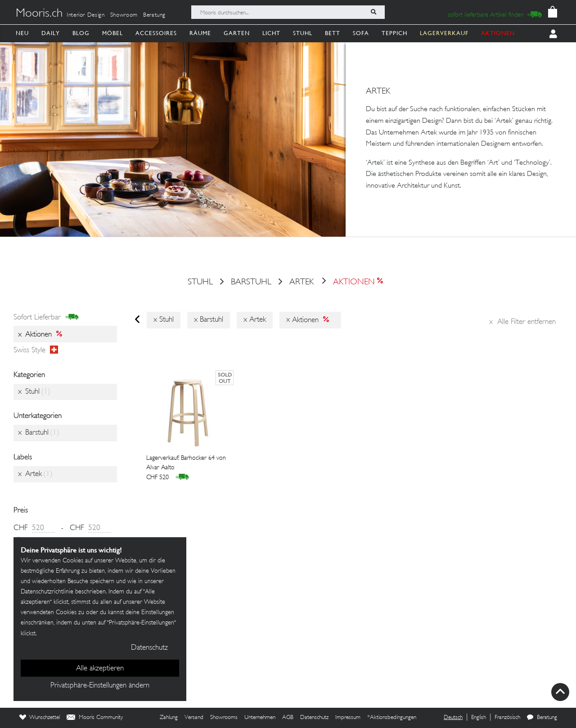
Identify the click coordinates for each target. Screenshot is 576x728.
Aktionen (352, 283)
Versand (194, 718)
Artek (301, 283)
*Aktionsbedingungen (392, 718)
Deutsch (453, 718)
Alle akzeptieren (100, 669)
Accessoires (156, 33)
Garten (237, 33)
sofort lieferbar (46, 318)
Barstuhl (251, 283)
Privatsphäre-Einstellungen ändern (100, 686)
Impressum (348, 718)
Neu (22, 33)
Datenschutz (314, 718)
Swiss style (36, 351)
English (479, 718)
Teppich (394, 33)
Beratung (154, 15)
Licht (271, 33)
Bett (333, 33)
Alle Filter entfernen (522, 322)
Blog (81, 33)
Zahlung (169, 718)
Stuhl (303, 33)
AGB (288, 718)
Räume (200, 33)
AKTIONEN (498, 33)
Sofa (361, 33)
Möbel (112, 33)
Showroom (124, 15)
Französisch (507, 718)
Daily (51, 33)
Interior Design (86, 15)
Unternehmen (260, 718)
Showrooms (224, 718)
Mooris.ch (39, 14)
